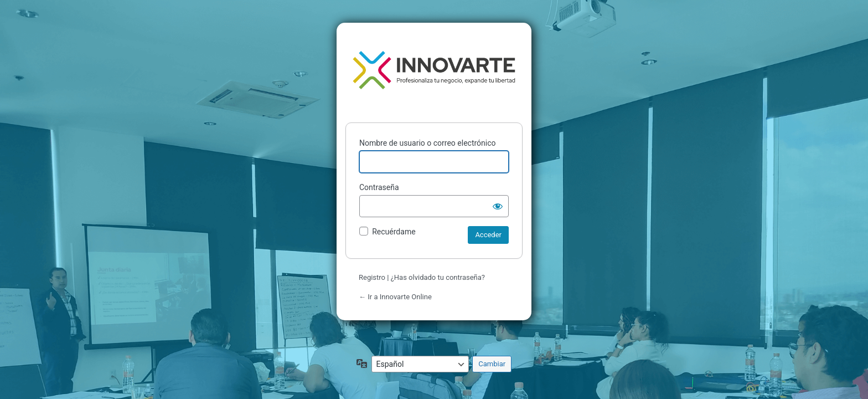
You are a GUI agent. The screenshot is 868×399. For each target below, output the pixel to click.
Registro (372, 277)
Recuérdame (394, 232)
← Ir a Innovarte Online (395, 297)
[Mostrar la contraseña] (498, 206)
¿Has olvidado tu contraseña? (438, 277)
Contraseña (379, 187)
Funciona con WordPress (434, 70)
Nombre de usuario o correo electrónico (428, 143)
